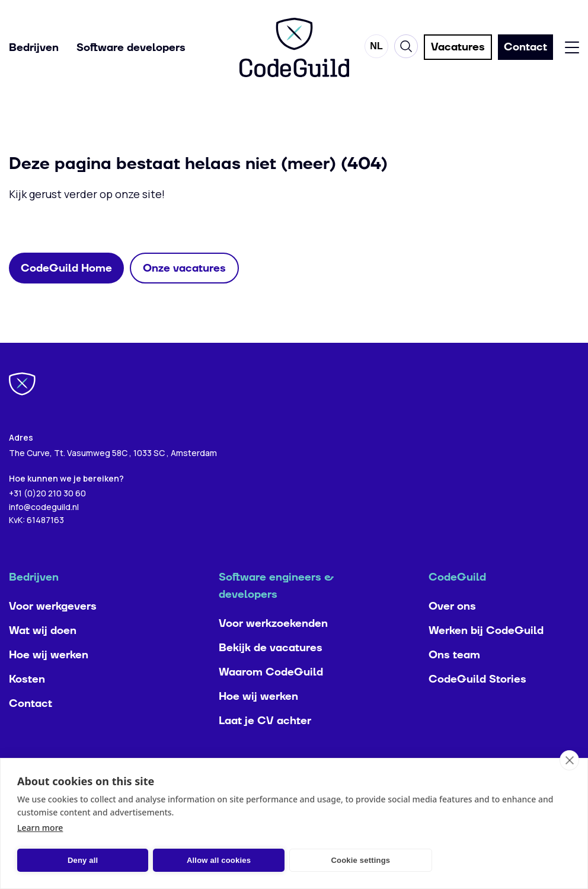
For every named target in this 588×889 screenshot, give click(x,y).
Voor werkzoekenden (273, 647)
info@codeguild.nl (44, 530)
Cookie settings (360, 860)
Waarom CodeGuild (271, 696)
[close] (569, 760)
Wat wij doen (43, 654)
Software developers (131, 48)
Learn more (40, 828)
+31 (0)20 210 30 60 (47, 517)
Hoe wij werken (49, 679)
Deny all (83, 860)
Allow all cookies (219, 860)
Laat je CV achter (265, 745)
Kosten (27, 703)
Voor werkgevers (53, 630)
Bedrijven (34, 48)
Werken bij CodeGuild (486, 654)
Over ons (452, 630)
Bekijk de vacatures (271, 672)
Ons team (454, 679)
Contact (31, 727)
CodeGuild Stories (477, 703)
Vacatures (458, 48)
